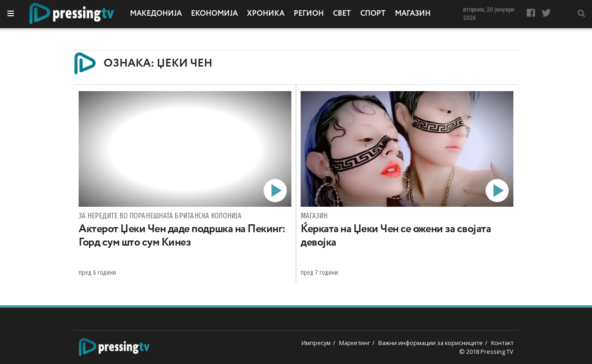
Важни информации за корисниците (431, 343)
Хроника (266, 14)
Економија (214, 14)
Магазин (413, 14)
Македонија (156, 14)
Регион (309, 14)
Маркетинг (355, 343)
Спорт (373, 14)
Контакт (502, 343)
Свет (342, 14)
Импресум (316, 343)
